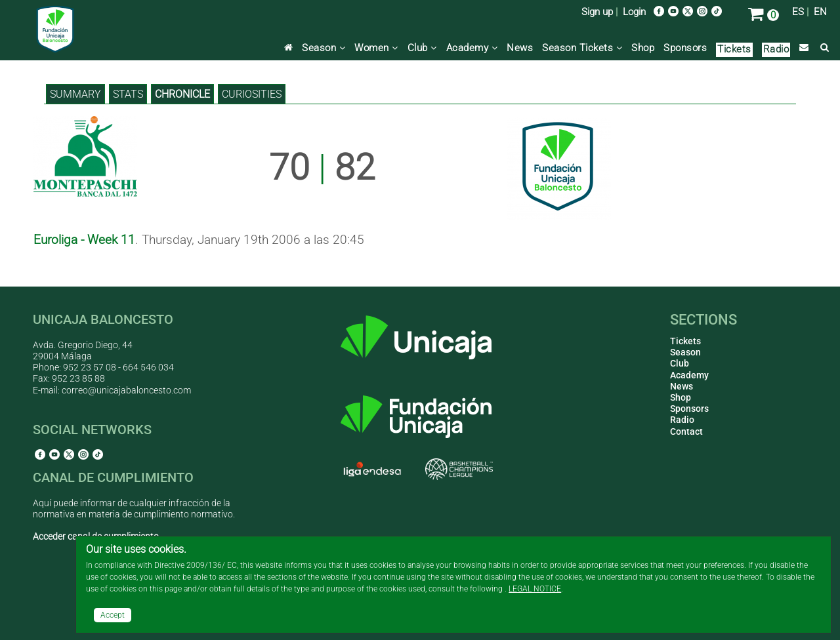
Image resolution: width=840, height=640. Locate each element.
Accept (113, 615)
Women (376, 48)
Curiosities (252, 94)
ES (798, 12)
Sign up (597, 12)
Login (634, 12)
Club (422, 48)
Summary (75, 94)
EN (820, 12)
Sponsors (685, 48)
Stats (128, 94)
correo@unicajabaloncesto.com (126, 390)
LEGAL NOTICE (535, 589)
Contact (686, 431)
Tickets (734, 49)
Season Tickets (582, 48)
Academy (472, 48)
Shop (643, 48)
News (520, 48)
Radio (776, 49)
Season (324, 48)
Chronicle (182, 94)
